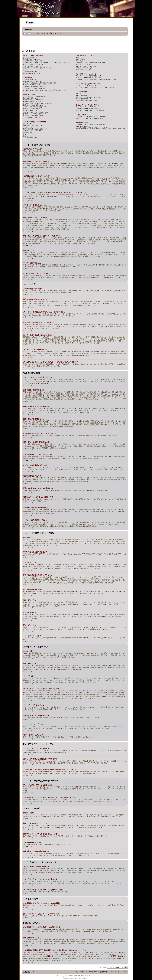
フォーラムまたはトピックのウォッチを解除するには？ (92, 110)
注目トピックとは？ (29, 134)
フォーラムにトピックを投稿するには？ (35, 96)
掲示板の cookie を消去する (98, 972)
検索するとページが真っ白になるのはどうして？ (90, 97)
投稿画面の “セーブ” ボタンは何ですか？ (35, 114)
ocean (85, 978)
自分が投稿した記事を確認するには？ (87, 101)
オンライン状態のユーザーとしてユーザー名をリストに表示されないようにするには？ (48, 63)
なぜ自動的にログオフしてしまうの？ (34, 61)
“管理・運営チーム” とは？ (83, 70)
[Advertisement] (64, 43)
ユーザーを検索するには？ (83, 99)
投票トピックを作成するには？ (32, 101)
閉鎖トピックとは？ (29, 136)
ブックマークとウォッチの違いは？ (86, 107)
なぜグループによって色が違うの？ (86, 66)
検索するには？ (80, 94)
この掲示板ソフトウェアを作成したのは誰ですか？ (90, 124)
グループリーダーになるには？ (85, 64)
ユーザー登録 (48, 33)
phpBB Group (51, 929)
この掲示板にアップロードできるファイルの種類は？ (91, 117)
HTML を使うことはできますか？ (33, 125)
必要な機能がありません (83, 126)
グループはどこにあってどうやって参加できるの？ (90, 63)
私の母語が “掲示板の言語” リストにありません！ (37, 85)
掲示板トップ (30, 30)
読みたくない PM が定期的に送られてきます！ (89, 78)
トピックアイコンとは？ (30, 138)
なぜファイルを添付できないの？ (33, 109)
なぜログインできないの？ (31, 57)
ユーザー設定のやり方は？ (31, 79)
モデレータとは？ (81, 59)
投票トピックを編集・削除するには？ (34, 105)
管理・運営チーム (81, 972)
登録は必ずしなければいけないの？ (33, 59)
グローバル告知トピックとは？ (32, 131)
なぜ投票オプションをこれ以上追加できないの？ (37, 103)
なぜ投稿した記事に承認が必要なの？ (34, 116)
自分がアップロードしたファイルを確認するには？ (90, 118)
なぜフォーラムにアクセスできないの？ (35, 107)
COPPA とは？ (27, 70)
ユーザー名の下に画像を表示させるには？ (35, 86)
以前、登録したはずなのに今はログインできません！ (38, 68)
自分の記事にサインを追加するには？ (34, 100)
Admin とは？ (80, 57)
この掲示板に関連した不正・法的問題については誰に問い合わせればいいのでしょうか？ (101, 128)
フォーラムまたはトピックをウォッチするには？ (90, 109)
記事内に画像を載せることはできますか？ (35, 129)
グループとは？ (80, 61)
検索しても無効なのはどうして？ (85, 95)
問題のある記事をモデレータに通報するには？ (37, 112)
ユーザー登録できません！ (31, 71)
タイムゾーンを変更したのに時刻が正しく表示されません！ (40, 83)
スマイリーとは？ (28, 127)
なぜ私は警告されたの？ (30, 110)
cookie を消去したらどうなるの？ (33, 73)
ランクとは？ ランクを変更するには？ (34, 88)
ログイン (58, 33)
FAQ (27, 33)
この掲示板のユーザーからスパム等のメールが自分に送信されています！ (97, 79)
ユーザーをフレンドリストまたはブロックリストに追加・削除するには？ (97, 87)
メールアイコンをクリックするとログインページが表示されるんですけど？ (45, 90)
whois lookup (64, 954)
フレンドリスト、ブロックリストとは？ (87, 86)
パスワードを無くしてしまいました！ (34, 64)
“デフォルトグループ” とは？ (84, 68)
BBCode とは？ (28, 124)
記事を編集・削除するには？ (31, 98)
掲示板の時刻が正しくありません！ (33, 81)
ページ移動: (103, 967)
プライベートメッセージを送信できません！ (88, 76)
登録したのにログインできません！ (33, 66)
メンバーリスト (36, 33)
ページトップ (29, 157)
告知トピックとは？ (29, 133)
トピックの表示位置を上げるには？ (33, 117)
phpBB (66, 976)
